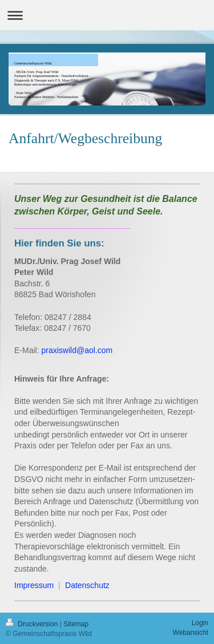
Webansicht (191, 633)
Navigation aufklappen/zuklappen (107, 15)
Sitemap (76, 624)
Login (200, 623)
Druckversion (33, 624)
